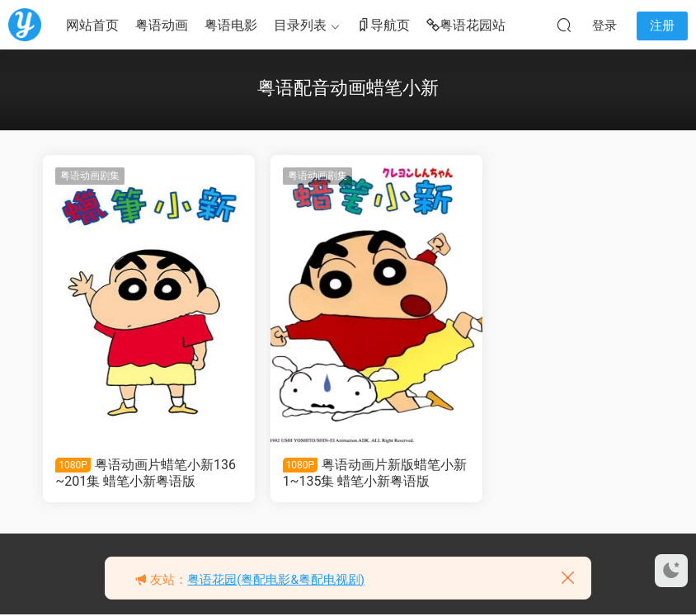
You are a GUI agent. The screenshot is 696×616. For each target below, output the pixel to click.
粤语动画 (162, 25)
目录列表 (300, 25)
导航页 (383, 26)
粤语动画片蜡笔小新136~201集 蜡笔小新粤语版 (139, 473)
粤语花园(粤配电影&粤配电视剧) (276, 580)
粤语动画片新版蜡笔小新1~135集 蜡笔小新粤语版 (345, 473)
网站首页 (92, 25)
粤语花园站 (466, 26)
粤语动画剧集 (91, 176)
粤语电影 (231, 25)
